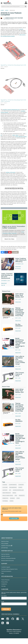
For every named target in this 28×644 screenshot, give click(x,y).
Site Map (3, 586)
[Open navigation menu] (2, 4)
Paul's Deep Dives (8, 496)
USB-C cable (15, 135)
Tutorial (5, 501)
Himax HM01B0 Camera (21, 137)
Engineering (13, 487)
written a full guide (10, 172)
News (7, 10)
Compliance (4, 584)
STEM (18, 498)
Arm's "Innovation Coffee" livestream (13, 232)
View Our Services (6, 556)
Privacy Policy (5, 582)
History (5, 490)
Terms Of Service (5, 580)
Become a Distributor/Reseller (8, 558)
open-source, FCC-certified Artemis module (13, 35)
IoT (10, 490)
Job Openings (5, 548)
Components (13, 485)
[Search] (25, 6)
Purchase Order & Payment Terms (9, 569)
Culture (5, 487)
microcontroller (18, 490)
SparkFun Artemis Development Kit (11, 110)
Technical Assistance (6, 571)
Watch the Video (9, 239)
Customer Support (6, 567)
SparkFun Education (7, 546)
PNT (16, 496)
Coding (5, 485)
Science (12, 498)
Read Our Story (5, 541)
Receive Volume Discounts (8, 561)
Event (20, 487)
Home (2, 10)
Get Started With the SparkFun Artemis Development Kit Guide (14, 188)
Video (11, 501)
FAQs (3, 573)
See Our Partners (5, 554)
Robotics (5, 498)
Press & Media (5, 544)
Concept (21, 485)
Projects (22, 496)
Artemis (21, 29)
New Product (7, 493)
